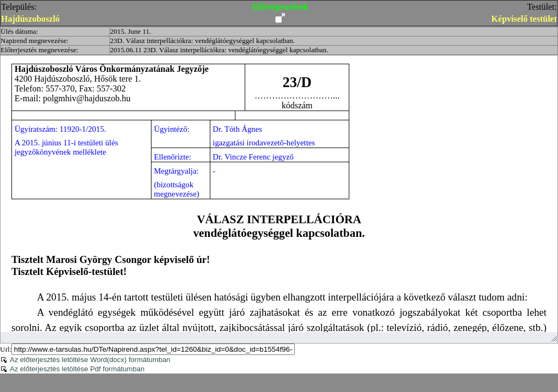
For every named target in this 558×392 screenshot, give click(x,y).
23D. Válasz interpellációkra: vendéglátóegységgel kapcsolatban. (202, 41)
